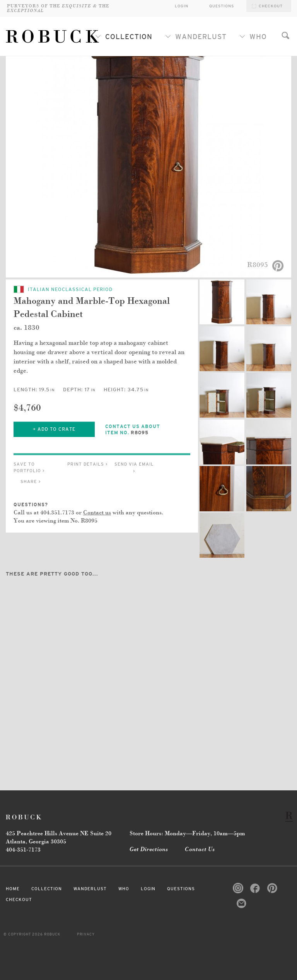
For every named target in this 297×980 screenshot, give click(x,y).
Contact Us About (140, 430)
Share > (31, 481)
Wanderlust (196, 37)
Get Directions (149, 850)
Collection (124, 37)
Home (13, 889)
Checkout (19, 899)
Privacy (86, 934)
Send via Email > (134, 468)
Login (148, 889)
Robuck (25, 817)
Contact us (97, 513)
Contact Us (200, 850)
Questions (222, 6)
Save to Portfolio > (29, 467)
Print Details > (88, 464)
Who (253, 37)
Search (285, 35)
